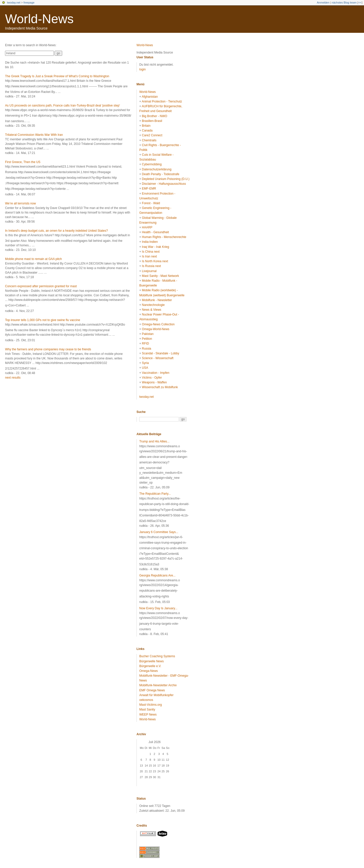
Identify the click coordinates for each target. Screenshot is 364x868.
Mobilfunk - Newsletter (157, 300)
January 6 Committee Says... (159, 532)
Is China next (151, 252)
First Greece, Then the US (23, 162)
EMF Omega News (152, 690)
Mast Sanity (147, 709)
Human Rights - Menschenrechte (164, 237)
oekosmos (146, 700)
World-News (39, 19)
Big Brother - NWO (154, 116)
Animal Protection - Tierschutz (162, 101)
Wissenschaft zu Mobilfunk (160, 387)
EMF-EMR (149, 189)
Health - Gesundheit (155, 232)
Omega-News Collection (158, 324)
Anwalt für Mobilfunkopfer (156, 695)
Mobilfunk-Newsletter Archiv (158, 685)
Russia (146, 349)
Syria (145, 363)
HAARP (147, 227)
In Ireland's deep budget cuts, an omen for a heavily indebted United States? (56, 231)
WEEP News (148, 715)
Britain (146, 126)
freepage (29, 3)
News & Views (151, 310)
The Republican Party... (155, 494)
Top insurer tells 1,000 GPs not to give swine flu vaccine (43, 320)
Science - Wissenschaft (158, 358)
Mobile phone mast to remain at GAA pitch (33, 259)
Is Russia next (151, 266)
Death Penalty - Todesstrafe (161, 174)
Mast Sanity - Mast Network (160, 276)
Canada (147, 130)
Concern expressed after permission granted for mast (41, 286)
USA (145, 368)
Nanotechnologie (153, 305)
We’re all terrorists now (20, 203)
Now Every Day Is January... (158, 608)
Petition (147, 339)
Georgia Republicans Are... (157, 575)
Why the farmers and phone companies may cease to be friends (48, 349)
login (142, 69)
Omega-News (149, 671)
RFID (145, 344)
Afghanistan (150, 97)
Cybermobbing (152, 164)
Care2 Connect (152, 135)
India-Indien (150, 242)
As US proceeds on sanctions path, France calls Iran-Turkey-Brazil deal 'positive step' (62, 106)
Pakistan (148, 334)
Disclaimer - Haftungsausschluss (164, 184)
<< (360, 3)
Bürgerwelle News (152, 661)
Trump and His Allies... (154, 441)
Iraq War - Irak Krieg (155, 247)
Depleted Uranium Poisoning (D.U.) (166, 179)
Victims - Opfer (152, 378)
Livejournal (149, 271)
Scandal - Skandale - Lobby (160, 353)
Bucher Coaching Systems (157, 656)
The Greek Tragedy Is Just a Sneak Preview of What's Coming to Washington (57, 76)
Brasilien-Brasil (152, 121)
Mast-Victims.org (151, 705)
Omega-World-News (155, 329)
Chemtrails (149, 140)
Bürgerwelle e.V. (150, 666)
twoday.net (14, 3)
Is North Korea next (155, 261)
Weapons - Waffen (154, 382)
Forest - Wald (151, 203)
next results (13, 378)
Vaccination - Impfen (156, 373)
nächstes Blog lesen (344, 3)
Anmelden (323, 3)
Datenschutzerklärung (157, 169)
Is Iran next (149, 256)
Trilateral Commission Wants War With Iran (34, 135)
